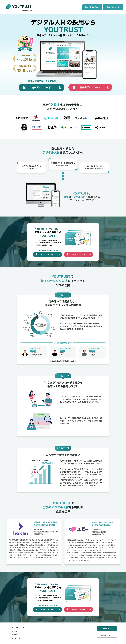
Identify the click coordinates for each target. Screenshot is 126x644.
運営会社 (15, 631)
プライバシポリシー (18, 638)
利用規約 (15, 635)
